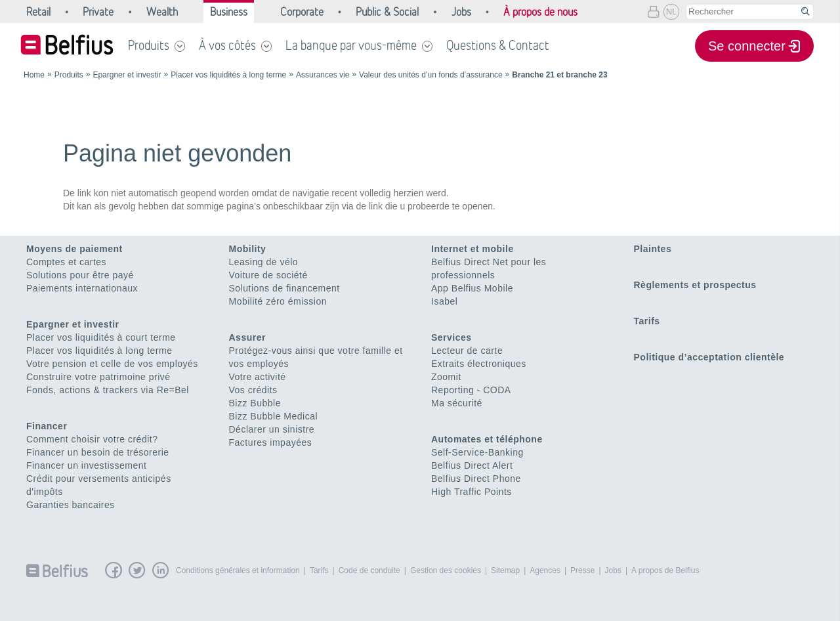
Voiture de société (268, 275)
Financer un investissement (86, 465)
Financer (47, 426)
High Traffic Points (472, 492)
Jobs (613, 570)
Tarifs (647, 321)
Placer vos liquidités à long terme (228, 75)
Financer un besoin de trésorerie (98, 452)
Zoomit (446, 377)
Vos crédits (253, 390)
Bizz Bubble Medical (274, 416)
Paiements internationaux (82, 288)
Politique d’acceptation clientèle (709, 357)
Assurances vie (323, 75)
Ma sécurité (457, 403)
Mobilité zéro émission (278, 301)
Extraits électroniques (479, 364)
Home (34, 75)
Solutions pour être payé (80, 275)
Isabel (444, 301)
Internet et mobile (472, 249)
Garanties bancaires (71, 505)
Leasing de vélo (264, 262)
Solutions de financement (284, 288)
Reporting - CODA (471, 390)
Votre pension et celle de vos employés (112, 364)
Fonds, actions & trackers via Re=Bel (108, 390)
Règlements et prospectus (695, 285)
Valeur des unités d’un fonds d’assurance (431, 75)
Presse (582, 570)
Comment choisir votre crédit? (92, 439)
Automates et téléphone (487, 439)
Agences (545, 570)
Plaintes (653, 249)
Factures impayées (271, 442)
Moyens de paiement (74, 249)
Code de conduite (369, 570)
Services (451, 337)
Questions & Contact (498, 45)
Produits (149, 45)
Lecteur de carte (467, 351)
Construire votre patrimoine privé (98, 377)
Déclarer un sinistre (272, 429)
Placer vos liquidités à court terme (101, 337)
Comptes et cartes (66, 262)
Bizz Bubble (255, 403)
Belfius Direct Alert (472, 465)
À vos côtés (227, 45)
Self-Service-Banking (477, 452)
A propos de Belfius (665, 570)
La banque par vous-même (351, 45)
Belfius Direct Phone (476, 479)
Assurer (247, 337)
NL (672, 11)
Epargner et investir (127, 75)
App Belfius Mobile (472, 288)
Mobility (248, 249)
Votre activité (258, 377)
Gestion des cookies (446, 570)
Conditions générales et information (238, 570)
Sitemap (505, 570)
